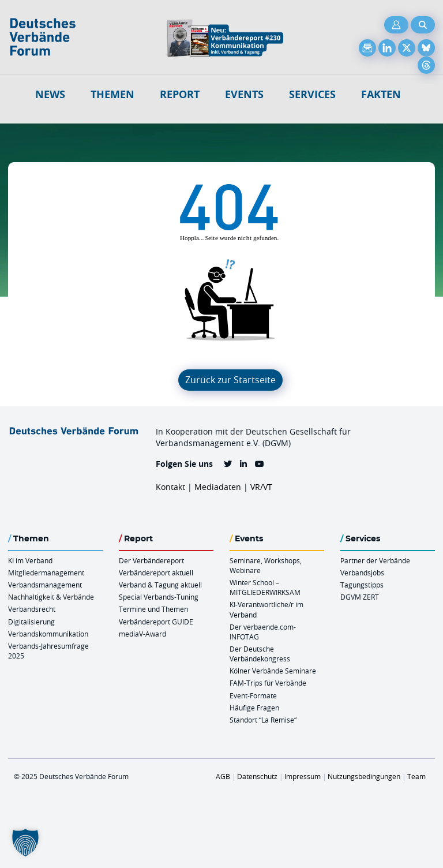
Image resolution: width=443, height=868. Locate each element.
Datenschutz (257, 776)
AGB (223, 776)
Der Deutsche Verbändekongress (260, 654)
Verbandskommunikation (48, 634)
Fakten (381, 94)
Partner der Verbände (375, 560)
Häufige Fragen (254, 708)
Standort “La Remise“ (263, 720)
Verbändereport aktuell (156, 573)
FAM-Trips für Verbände (268, 683)
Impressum (303, 776)
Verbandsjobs (362, 573)
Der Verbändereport (151, 560)
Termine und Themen (153, 609)
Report (180, 94)
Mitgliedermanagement (46, 573)
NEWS (50, 94)
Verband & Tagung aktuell (160, 585)
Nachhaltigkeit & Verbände (51, 597)
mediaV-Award (142, 634)
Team (416, 776)
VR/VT (261, 487)
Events (244, 94)
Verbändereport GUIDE (156, 622)
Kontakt (170, 487)
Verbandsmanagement (45, 585)
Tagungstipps (362, 585)
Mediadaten (218, 487)
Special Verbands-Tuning (159, 597)
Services (312, 94)
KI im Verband (30, 560)
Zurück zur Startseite (230, 380)
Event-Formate (253, 695)
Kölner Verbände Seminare (273, 671)
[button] (25, 843)
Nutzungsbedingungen (364, 776)
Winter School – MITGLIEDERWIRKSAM (265, 587)
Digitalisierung (31, 622)
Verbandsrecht (32, 609)
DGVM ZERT (360, 597)
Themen (112, 94)
